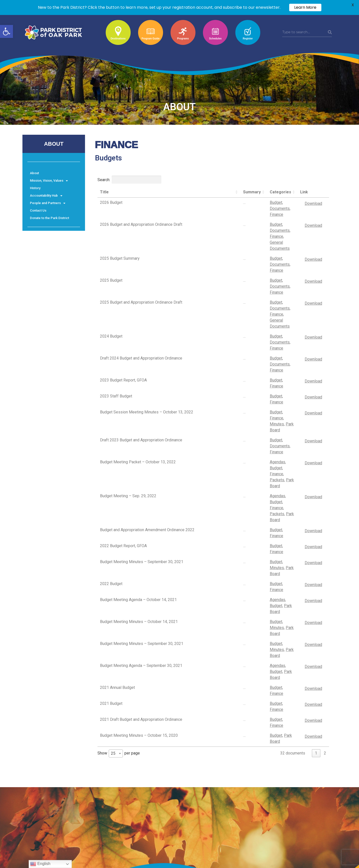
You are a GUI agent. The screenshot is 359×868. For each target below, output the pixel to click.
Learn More (305, 7)
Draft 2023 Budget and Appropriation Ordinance (141, 334)
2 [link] (325, 528)
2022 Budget (111, 418)
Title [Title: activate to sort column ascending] (104, 192)
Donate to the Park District (49, 218)
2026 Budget (111, 202)
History (35, 188)
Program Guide (151, 39)
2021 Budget (111, 490)
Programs (183, 39)
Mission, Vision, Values (49, 181)
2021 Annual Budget (117, 478)
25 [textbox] (113, 528)
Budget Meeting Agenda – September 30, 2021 (141, 466)
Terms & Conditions (39, 752)
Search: (129, 180)
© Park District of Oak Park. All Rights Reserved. (61, 768)
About (34, 173)
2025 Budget (111, 242)
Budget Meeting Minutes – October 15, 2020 (139, 514)
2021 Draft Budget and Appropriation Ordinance (141, 502)
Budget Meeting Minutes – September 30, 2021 (142, 406)
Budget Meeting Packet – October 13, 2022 (138, 346)
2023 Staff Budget (116, 306)
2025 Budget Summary (120, 230)
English (40, 864)
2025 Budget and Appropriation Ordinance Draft (141, 254)
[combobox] (116, 528)
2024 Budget (111, 270)
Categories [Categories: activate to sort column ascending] (227, 192)
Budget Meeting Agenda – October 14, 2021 (138, 430)
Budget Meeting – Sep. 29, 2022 (128, 362)
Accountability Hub (46, 196)
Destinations (118, 39)
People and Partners (48, 203)
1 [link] (316, 528)
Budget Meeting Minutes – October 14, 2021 (139, 442)
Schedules (215, 39)
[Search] (330, 32)
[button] (6, 31)
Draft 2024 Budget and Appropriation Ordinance (141, 282)
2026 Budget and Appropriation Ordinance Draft (141, 214)
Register (248, 39)
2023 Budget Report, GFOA (123, 294)
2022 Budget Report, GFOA (123, 394)
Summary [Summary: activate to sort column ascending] (198, 192)
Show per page (119, 528)
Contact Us (38, 210)
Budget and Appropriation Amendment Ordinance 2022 (133, 381)
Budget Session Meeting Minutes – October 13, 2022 (142, 321)
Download (313, 203)
